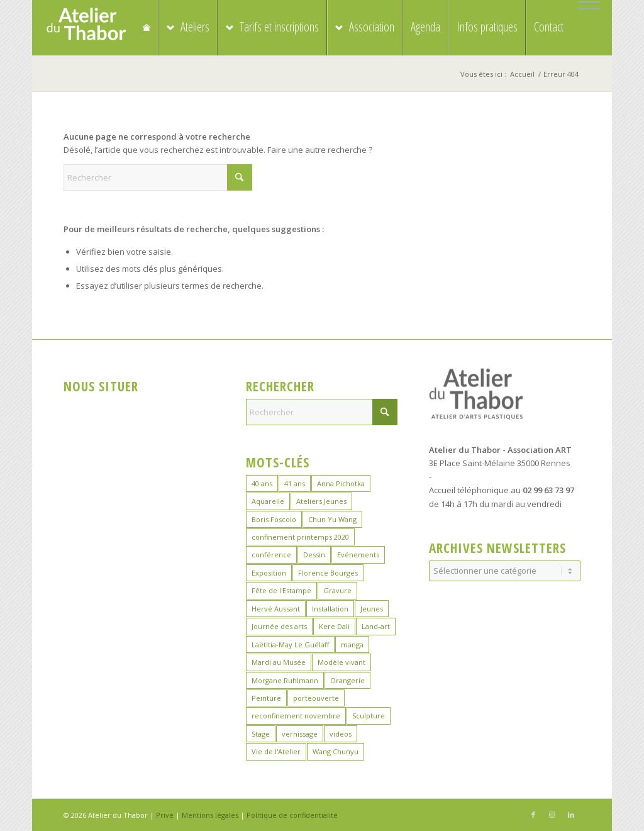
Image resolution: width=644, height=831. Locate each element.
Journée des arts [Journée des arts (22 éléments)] (279, 626)
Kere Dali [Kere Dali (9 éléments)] (334, 626)
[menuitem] (586, 3)
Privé (165, 815)
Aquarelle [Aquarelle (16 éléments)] (268, 501)
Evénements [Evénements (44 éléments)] (358, 555)
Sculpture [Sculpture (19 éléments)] (369, 716)
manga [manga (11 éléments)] (352, 644)
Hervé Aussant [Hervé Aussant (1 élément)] (276, 609)
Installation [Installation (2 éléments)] (330, 609)
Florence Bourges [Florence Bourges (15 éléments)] (328, 573)
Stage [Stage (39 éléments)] (261, 734)
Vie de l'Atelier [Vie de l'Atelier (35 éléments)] (276, 751)
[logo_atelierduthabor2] (86, 28)
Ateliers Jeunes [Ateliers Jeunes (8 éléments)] (321, 501)
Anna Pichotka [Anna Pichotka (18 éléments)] (341, 483)
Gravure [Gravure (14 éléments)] (337, 590)
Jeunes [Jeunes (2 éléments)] (372, 609)
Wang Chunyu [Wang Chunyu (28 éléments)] (336, 751)
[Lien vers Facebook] (533, 815)
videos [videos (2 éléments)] (341, 734)
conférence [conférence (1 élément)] (271, 555)
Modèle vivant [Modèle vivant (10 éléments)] (341, 662)
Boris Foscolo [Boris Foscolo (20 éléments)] (274, 519)
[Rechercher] (158, 177)
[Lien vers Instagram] (552, 815)
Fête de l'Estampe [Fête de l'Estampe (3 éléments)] (281, 590)
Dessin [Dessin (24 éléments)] (314, 555)
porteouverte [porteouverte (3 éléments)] (316, 698)
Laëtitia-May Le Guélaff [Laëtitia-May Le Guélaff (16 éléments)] (290, 644)
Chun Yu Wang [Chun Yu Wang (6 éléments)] (332, 519)
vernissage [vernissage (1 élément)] (300, 734)
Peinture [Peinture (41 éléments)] (266, 698)
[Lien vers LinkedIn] (571, 815)
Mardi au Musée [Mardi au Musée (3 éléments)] (279, 662)
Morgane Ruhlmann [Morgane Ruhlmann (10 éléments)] (285, 680)
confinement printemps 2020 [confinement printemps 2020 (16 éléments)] (300, 537)
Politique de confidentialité (292, 815)
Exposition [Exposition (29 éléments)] (269, 573)
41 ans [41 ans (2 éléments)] (295, 483)
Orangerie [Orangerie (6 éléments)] (347, 680)
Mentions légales (210, 815)
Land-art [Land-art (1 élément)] (376, 626)
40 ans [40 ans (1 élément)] (262, 483)
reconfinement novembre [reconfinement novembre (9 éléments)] (296, 716)
